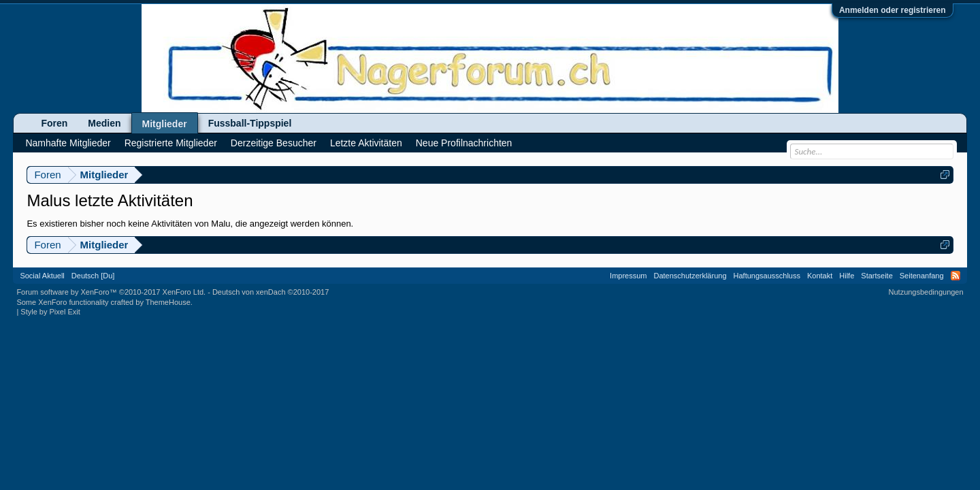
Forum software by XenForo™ (111, 292)
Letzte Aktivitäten (366, 143)
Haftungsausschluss (767, 276)
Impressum (628, 276)
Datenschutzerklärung (690, 276)
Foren (54, 123)
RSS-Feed (955, 276)
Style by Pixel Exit (50, 312)
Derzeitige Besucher (274, 143)
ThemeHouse (168, 302)
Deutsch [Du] (93, 276)
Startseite (877, 276)
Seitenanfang (922, 276)
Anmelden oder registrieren (893, 10)
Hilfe (847, 276)
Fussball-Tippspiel (250, 123)
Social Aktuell (42, 276)
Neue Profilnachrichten (464, 143)
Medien (104, 123)
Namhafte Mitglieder (68, 143)
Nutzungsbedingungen (926, 292)
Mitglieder (165, 124)
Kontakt (820, 276)
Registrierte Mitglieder (171, 143)
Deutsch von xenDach (271, 292)
